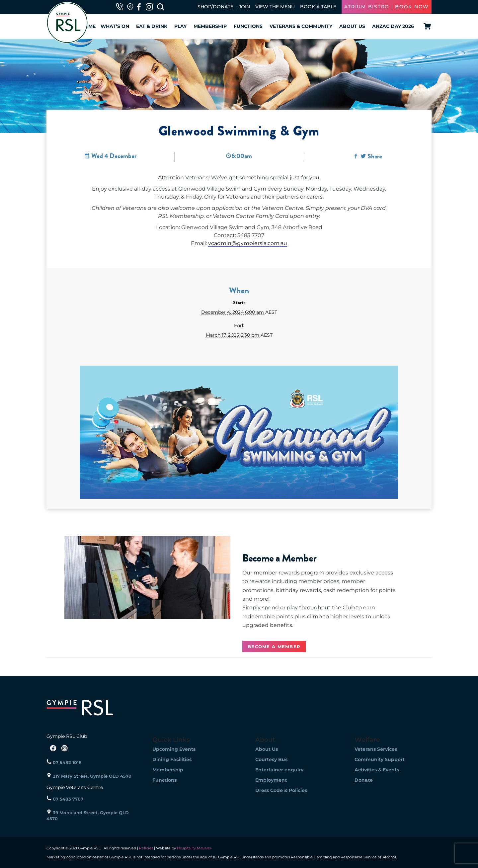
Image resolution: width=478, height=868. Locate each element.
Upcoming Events (174, 749)
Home (88, 26)
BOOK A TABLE (318, 7)
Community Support (380, 759)
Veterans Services (376, 749)
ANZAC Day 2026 (393, 26)
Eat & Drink (152, 26)
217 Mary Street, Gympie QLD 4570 (89, 776)
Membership (210, 26)
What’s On (115, 26)
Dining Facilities (172, 759)
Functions (248, 26)
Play (180, 26)
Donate (364, 780)
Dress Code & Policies (281, 790)
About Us (352, 26)
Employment (271, 780)
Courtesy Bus (271, 759)
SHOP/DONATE (215, 7)
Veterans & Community (301, 26)
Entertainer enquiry (279, 770)
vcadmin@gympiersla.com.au (248, 243)
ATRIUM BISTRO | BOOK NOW (387, 7)
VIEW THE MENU (275, 7)
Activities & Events (377, 770)
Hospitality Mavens (193, 848)
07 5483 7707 (65, 799)
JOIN (244, 7)
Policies (146, 848)
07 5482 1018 (64, 762)
